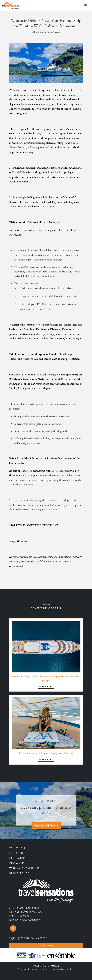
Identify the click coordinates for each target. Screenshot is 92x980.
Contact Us (17, 853)
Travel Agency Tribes (65, 969)
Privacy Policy (19, 873)
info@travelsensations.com (27, 920)
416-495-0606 (21, 916)
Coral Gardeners (60, 471)
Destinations (18, 858)
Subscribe (46, 946)
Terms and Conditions (24, 868)
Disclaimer (17, 863)
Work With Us (46, 826)
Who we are (17, 848)
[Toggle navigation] (85, 6)
